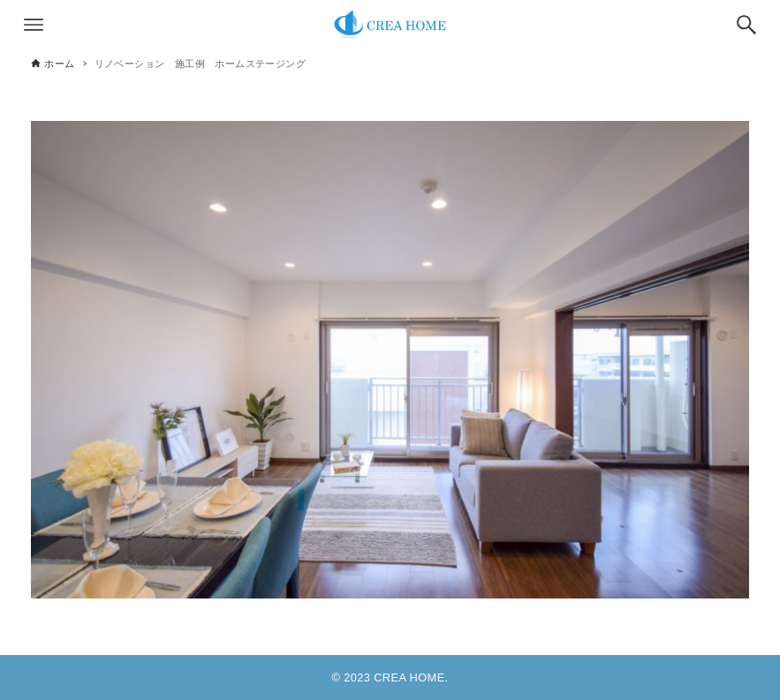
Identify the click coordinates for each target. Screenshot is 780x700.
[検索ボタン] (746, 25)
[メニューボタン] (34, 25)
